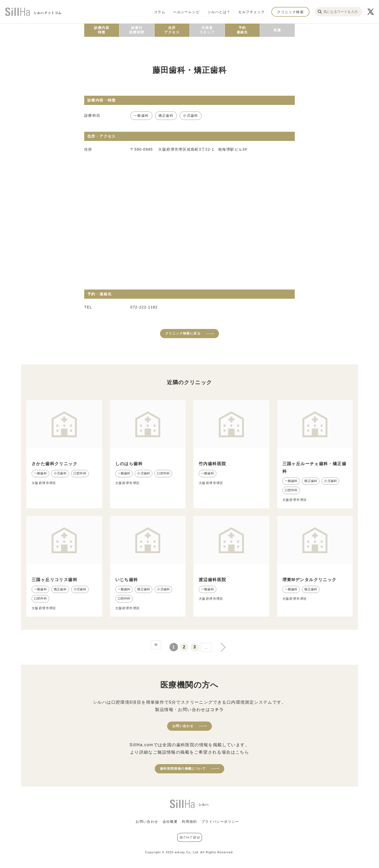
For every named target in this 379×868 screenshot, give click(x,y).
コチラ (217, 710)
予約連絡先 (242, 30)
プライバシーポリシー (220, 822)
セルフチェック (251, 12)
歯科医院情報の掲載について (183, 769)
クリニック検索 (290, 12)
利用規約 (189, 822)
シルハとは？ (219, 12)
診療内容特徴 (102, 30)
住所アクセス (172, 30)
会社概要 (170, 822)
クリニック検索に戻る (183, 333)
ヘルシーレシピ (186, 12)
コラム (160, 12)
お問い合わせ (183, 726)
